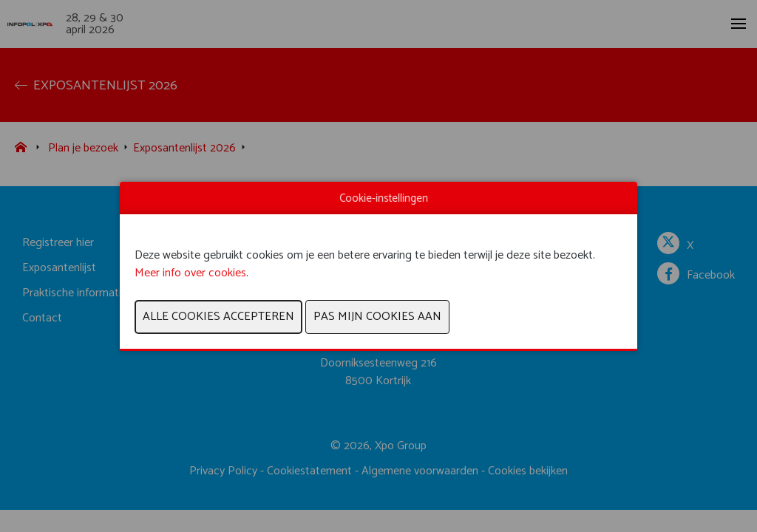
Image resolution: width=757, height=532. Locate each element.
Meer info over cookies (190, 273)
